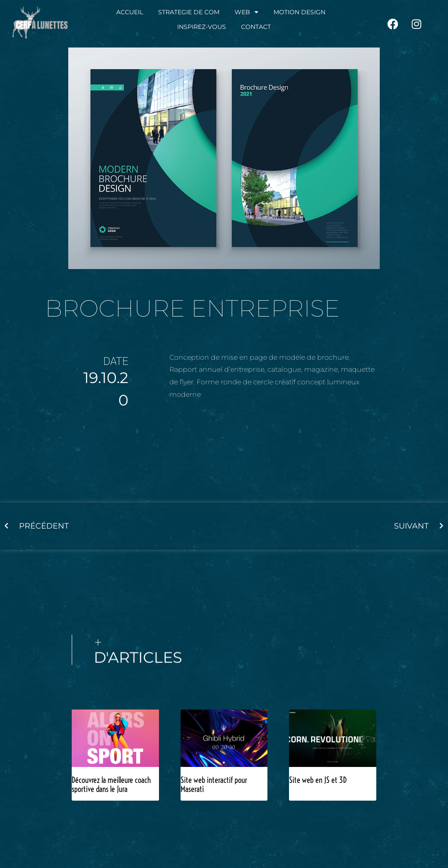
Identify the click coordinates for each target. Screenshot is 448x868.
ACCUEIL (130, 12)
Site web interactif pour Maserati (214, 785)
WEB (246, 12)
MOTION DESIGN (299, 12)
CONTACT (256, 27)
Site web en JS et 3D (318, 780)
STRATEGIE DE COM (189, 12)
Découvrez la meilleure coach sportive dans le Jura (111, 785)
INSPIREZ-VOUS (202, 27)
